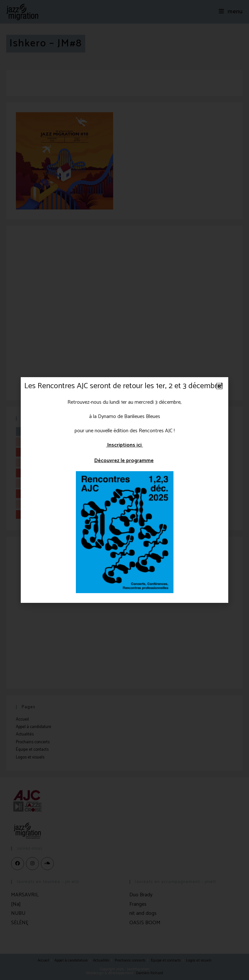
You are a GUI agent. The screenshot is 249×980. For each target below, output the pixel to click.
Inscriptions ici (124, 445)
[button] (219, 386)
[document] (124, 490)
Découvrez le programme (124, 461)
